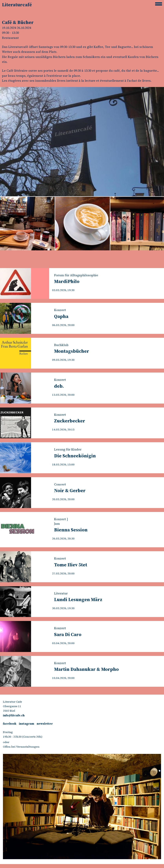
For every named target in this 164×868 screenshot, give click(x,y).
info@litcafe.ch (14, 715)
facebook (10, 724)
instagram (27, 724)
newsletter (45, 724)
